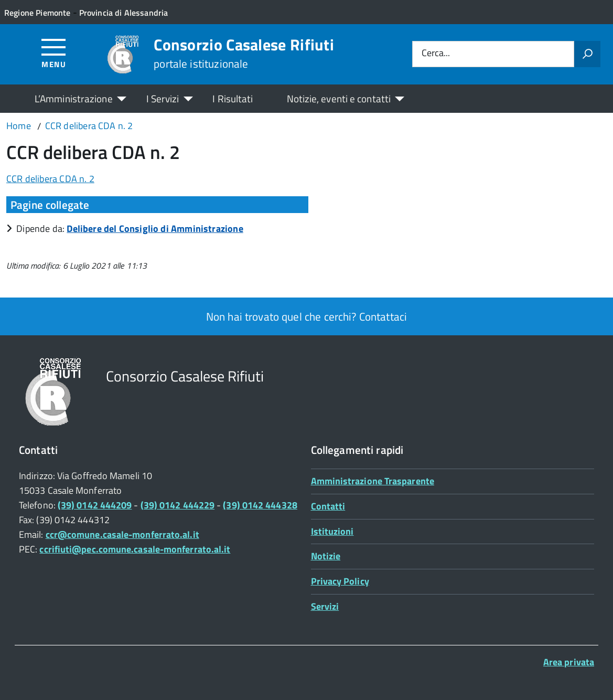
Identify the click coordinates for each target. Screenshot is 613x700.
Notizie (326, 556)
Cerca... (436, 54)
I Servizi (163, 98)
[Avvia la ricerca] (587, 54)
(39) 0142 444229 (178, 505)
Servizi (325, 606)
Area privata (569, 662)
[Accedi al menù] (54, 53)
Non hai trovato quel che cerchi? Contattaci (306, 316)
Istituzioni (332, 531)
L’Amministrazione (74, 98)
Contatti (328, 506)
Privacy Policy (340, 581)
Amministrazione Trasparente (373, 481)
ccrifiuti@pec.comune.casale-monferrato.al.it (135, 549)
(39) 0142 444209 (95, 505)
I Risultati (233, 98)
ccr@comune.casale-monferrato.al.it (122, 534)
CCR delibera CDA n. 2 (50, 179)
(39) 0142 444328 (260, 505)
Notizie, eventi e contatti (339, 98)
